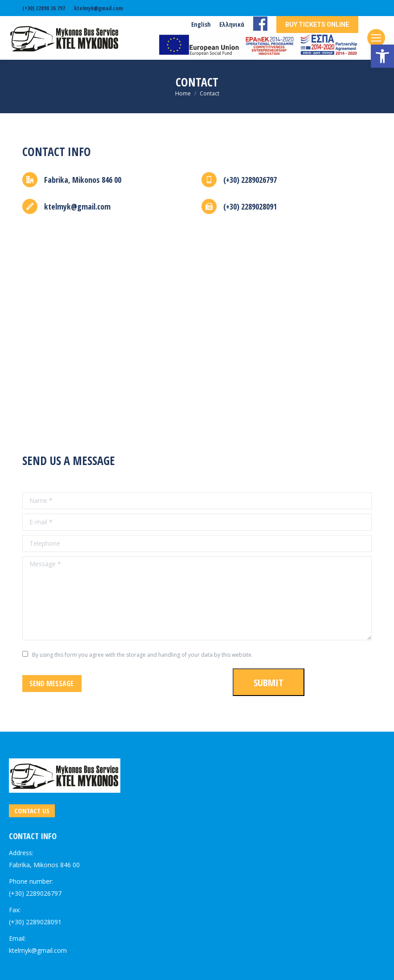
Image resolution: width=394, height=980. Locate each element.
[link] (382, 56)
